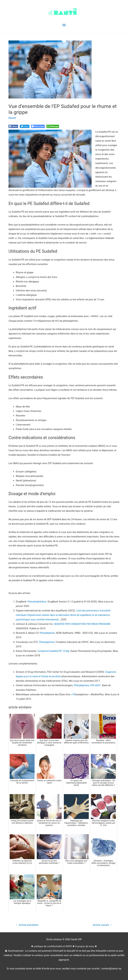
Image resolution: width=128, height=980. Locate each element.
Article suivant (103, 925)
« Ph (73, 694)
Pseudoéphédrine (37, 602)
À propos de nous (85, 946)
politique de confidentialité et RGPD (53, 946)
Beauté (12, 118)
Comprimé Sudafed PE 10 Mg (53, 651)
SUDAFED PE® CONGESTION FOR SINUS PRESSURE (82, 624)
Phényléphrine (47, 633)
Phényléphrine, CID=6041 (87, 685)
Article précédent (27, 925)
